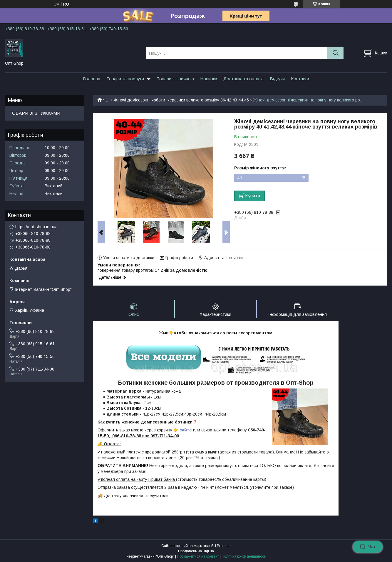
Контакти (300, 79)
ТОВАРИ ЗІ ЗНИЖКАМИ (35, 113)
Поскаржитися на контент (198, 556)
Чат (368, 547)
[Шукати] (335, 53)
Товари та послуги (125, 79)
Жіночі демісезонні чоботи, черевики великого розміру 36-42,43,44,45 (181, 100)
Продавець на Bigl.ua (196, 551)
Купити (253, 196)
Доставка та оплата (243, 79)
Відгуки (277, 79)
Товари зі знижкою (175, 79)
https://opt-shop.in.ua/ (36, 227)
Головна (92, 79)
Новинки (209, 79)
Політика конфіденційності (244, 556)
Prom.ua (224, 546)
